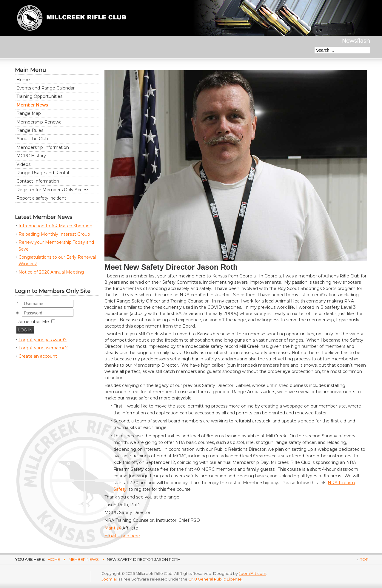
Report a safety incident (41, 198)
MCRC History (31, 156)
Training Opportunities (39, 96)
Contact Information (38, 181)
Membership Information (43, 147)
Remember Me (33, 322)
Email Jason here (122, 536)
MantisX (113, 528)
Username (22, 300)
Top (364, 560)
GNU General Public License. (215, 579)
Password (22, 309)
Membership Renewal (39, 122)
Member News (32, 105)
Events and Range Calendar (46, 88)
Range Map (29, 113)
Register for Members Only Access (53, 190)
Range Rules (30, 130)
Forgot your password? (43, 340)
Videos (23, 164)
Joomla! (109, 579)
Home (23, 80)
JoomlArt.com (252, 574)
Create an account (38, 356)
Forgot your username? (43, 348)
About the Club (32, 139)
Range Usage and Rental (43, 173)
